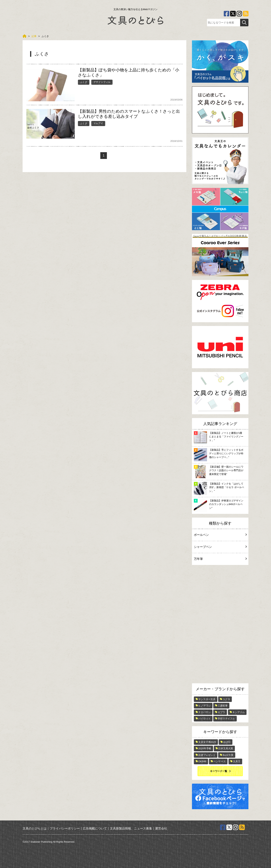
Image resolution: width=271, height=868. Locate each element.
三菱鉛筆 (223, 706)
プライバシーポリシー (65, 828)
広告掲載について (95, 828)
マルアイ (98, 123)
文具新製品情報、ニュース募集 (131, 828)
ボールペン (220, 535)
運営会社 (161, 828)
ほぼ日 (227, 742)
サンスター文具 (207, 699)
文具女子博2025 (207, 742)
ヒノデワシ (204, 706)
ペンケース (220, 761)
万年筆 (220, 559)
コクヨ (226, 699)
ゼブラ (221, 712)
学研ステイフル (226, 719)
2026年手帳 (205, 748)
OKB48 (202, 761)
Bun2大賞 (228, 755)
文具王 (237, 761)
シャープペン (220, 547)
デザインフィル (102, 82)
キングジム (239, 712)
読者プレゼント (207, 755)
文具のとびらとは (35, 828)
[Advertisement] (220, 625)
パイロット (204, 719)
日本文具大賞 (226, 748)
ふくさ (84, 82)
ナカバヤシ (204, 712)
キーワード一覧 (219, 771)
